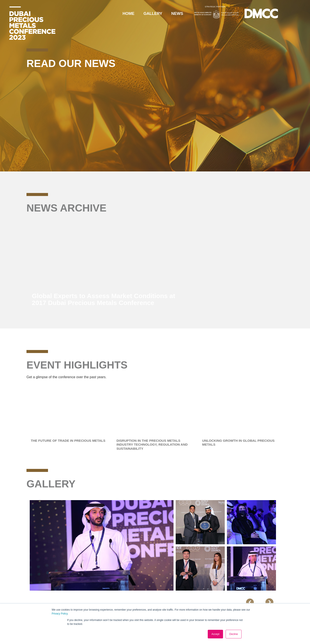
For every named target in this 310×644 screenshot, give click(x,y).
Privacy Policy (60, 614)
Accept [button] (215, 634)
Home (128, 13)
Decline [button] (234, 634)
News (177, 13)
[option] (155, 266)
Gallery (153, 13)
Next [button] (287, 546)
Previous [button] (261, 602)
